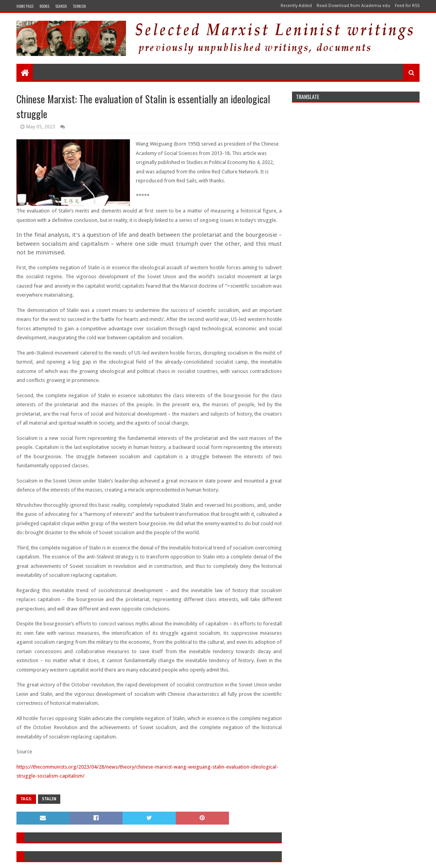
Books (44, 6)
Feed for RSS (407, 6)
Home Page (25, 6)
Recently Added (296, 6)
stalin (49, 799)
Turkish (79, 6)
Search (61, 6)
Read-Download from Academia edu (353, 6)
